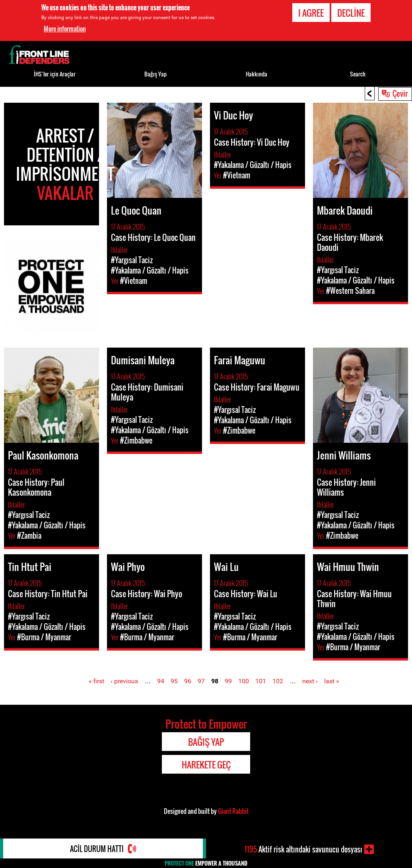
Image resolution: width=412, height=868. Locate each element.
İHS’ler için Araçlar (55, 74)
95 (174, 681)
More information (65, 29)
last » (332, 681)
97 (201, 681)
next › (310, 681)
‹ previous (124, 681)
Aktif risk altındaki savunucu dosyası (303, 849)
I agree (311, 12)
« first (96, 681)
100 (244, 681)
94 (161, 681)
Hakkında (257, 74)
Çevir (400, 93)
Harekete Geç (206, 764)
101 (261, 681)
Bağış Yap (155, 74)
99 (228, 681)
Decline (351, 12)
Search (358, 74)
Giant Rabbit (233, 811)
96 (188, 681)
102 (278, 681)
